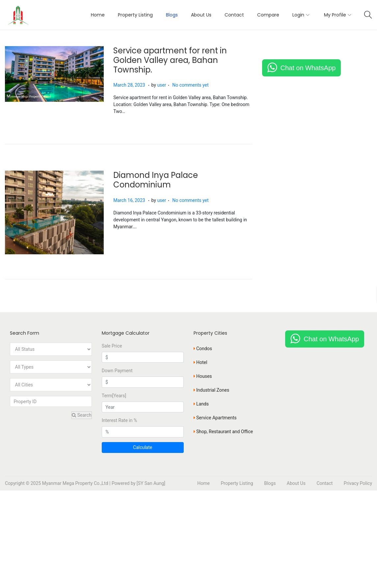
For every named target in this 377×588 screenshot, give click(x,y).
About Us (296, 483)
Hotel (201, 362)
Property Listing (237, 483)
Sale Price (112, 346)
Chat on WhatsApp (308, 68)
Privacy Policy (358, 483)
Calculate (143, 447)
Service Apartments (215, 417)
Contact (324, 483)
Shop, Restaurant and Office (223, 431)
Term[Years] (114, 395)
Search (81, 415)
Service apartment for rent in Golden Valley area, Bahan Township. (170, 60)
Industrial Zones (212, 390)
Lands (201, 404)
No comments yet (191, 85)
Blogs (270, 483)
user (162, 85)
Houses (203, 376)
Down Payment (117, 371)
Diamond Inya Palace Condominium (156, 180)
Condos (203, 348)
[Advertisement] (188, 539)
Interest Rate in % (119, 420)
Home (203, 483)
